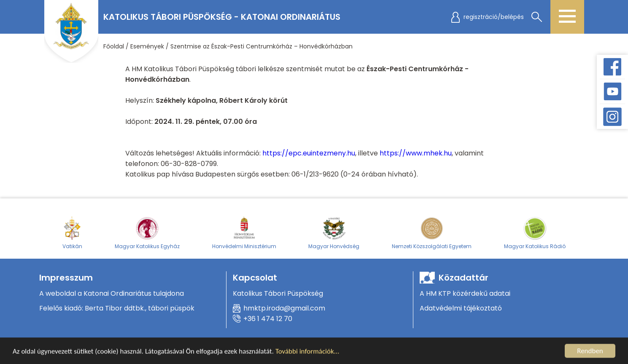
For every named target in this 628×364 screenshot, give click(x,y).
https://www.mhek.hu (416, 153)
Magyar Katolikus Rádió (535, 233)
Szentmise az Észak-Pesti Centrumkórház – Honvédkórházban (261, 46)
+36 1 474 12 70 (268, 319)
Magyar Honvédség (334, 233)
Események (147, 46)
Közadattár (464, 278)
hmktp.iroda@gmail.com (284, 308)
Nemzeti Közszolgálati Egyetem (432, 233)
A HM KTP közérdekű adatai (465, 293)
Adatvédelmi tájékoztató (461, 308)
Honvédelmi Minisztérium (244, 233)
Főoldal (114, 46)
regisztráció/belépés (494, 17)
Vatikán (72, 233)
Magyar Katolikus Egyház (147, 233)
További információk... (307, 352)
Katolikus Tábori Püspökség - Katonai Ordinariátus (222, 17)
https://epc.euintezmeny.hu (309, 153)
